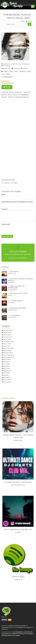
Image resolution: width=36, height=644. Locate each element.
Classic (7, 339)
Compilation (8, 342)
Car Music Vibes (18, 577)
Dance (11, 71)
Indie (6, 362)
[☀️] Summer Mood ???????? (19, 293)
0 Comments (6, 66)
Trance (7, 382)
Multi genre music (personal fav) (18, 529)
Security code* (6, 224)
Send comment (7, 236)
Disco (16, 71)
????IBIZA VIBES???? (17, 301)
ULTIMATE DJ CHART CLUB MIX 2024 (18, 482)
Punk (7, 368)
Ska (6, 375)
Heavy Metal (9, 355)
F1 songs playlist (15, 315)
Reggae (7, 371)
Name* (3, 194)
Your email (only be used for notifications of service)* (17, 202)
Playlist (29, 21)
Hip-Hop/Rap (9, 357)
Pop (3, 74)
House (29, 71)
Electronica (22, 71)
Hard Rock (8, 353)
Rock (7, 373)
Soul (6, 377)
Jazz (6, 364)
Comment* (5, 209)
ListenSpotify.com (7, 632)
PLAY (7, 87)
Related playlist (8, 77)
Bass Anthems (14, 271)
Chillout (6, 71)
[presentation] (16, 229)
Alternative (8, 330)
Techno (8, 74)
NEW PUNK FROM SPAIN (18, 308)
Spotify (4, 626)
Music (22, 21)
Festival (7, 351)
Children (7, 333)
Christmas (8, 337)
